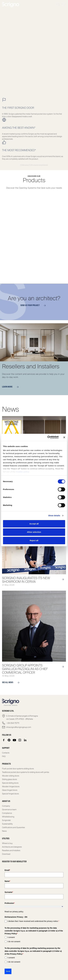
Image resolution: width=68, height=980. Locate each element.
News (4, 831)
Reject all (34, 540)
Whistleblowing (8, 817)
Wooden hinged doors (11, 787)
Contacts (6, 753)
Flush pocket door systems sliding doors (18, 769)
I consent (11, 937)
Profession (10, 903)
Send (8, 971)
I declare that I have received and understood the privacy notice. (33, 921)
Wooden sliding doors (11, 776)
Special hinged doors (10, 794)
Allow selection (34, 532)
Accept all (34, 524)
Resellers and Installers (11, 850)
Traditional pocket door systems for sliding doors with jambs (26, 772)
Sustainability (7, 824)
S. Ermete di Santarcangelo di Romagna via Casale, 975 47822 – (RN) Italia (22, 717)
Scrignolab (6, 820)
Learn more (11, 387)
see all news (12, 683)
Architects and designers (12, 847)
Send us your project (34, 305)
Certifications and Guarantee (13, 827)
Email (7, 870)
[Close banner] (64, 437)
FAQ (4, 756)
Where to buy (7, 843)
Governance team (9, 810)
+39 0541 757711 (13, 723)
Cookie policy (23, 472)
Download (6, 854)
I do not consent (14, 942)
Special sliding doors (10, 783)
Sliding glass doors (9, 779)
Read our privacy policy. (14, 912)
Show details (54, 516)
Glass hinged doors (10, 790)
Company (6, 806)
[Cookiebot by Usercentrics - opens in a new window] (47, 437)
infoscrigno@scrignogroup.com (19, 727)
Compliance (7, 813)
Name (7, 881)
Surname (9, 892)
